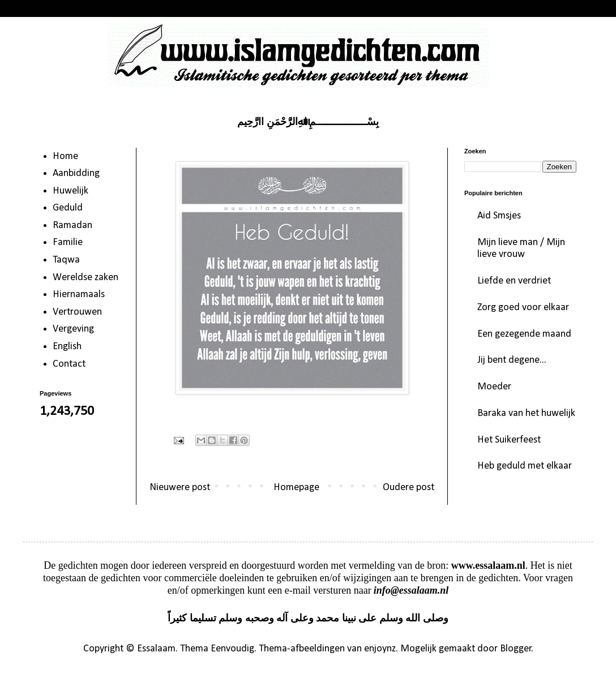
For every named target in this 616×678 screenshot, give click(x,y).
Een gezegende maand (524, 334)
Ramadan (72, 226)
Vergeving (73, 329)
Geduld (68, 208)
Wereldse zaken (85, 278)
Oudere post (408, 488)
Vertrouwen (77, 312)
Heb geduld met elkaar (525, 466)
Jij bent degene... (512, 360)
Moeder (494, 387)
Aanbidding (76, 173)
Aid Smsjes (499, 216)
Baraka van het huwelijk (526, 413)
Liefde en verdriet (514, 281)
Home (65, 156)
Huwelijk (70, 191)
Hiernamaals (79, 295)
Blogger (516, 649)
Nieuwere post (180, 488)
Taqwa (66, 260)
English (67, 347)
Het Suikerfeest (509, 440)
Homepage (296, 488)
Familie (68, 243)
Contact (69, 364)
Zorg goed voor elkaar (523, 308)
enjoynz (380, 649)
